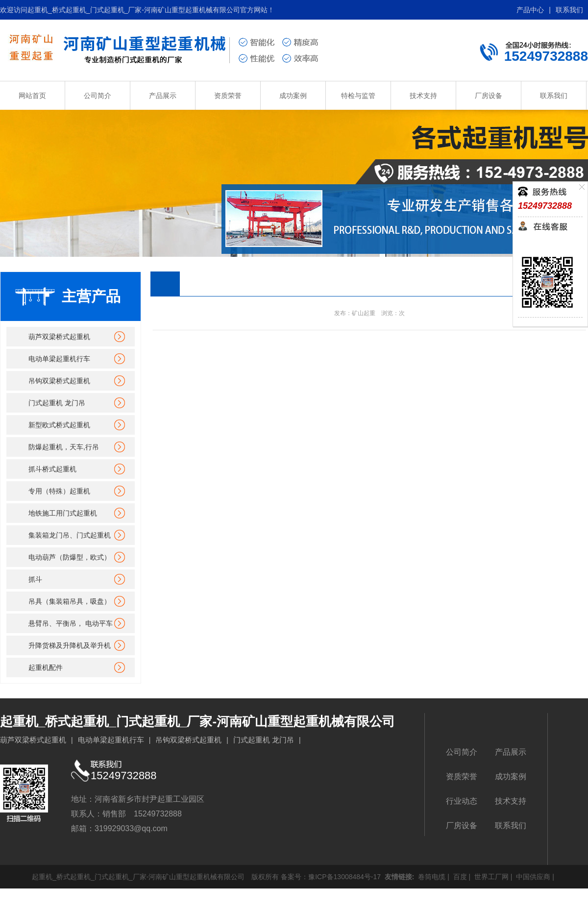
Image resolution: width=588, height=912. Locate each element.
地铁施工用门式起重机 (63, 513)
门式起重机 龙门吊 (57, 403)
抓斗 (35, 579)
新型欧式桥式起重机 (59, 425)
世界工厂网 (490, 877)
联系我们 (569, 10)
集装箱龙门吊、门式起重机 (70, 535)
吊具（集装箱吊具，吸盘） (70, 601)
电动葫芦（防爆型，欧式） (70, 557)
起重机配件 (46, 667)
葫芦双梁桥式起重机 (59, 337)
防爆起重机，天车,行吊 (64, 447)
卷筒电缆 (431, 877)
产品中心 (530, 10)
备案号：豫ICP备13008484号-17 (331, 877)
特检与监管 (358, 96)
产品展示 (163, 96)
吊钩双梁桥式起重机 (59, 381)
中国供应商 (532, 877)
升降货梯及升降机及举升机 (70, 645)
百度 (459, 877)
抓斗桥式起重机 (52, 469)
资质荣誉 (228, 96)
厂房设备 (489, 96)
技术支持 (423, 96)
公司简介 (98, 96)
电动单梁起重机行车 (59, 359)
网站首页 (32, 96)
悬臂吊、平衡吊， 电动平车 (71, 623)
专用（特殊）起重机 (59, 491)
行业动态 (462, 801)
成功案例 (293, 96)
